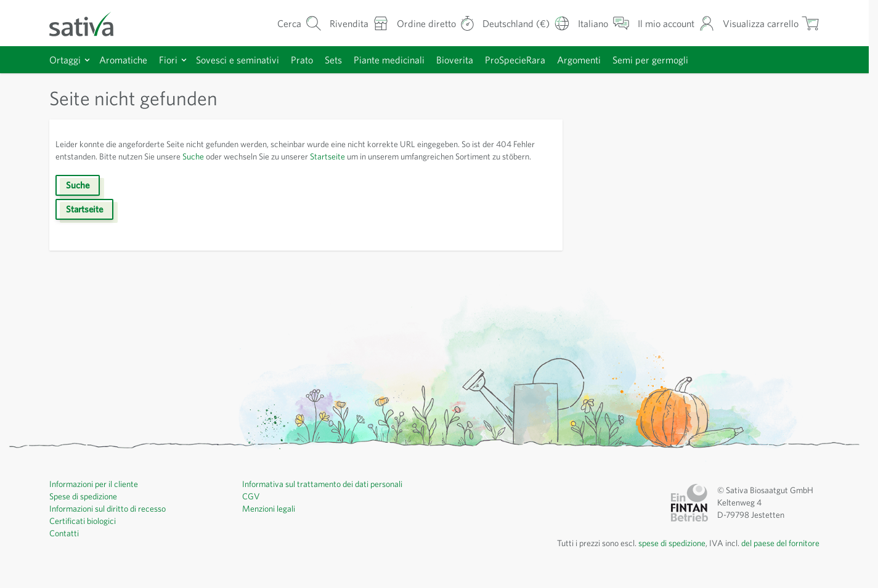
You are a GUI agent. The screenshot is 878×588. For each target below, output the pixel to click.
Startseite (382, 156)
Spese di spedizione (88, 509)
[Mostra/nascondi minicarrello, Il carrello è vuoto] (769, 23)
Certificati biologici (84, 533)
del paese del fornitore (777, 555)
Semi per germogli (678, 59)
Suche (234, 156)
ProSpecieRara (537, 59)
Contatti (64, 546)
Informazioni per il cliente (97, 496)
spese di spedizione (658, 555)
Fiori (171, 59)
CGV (251, 509)
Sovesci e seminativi (244, 59)
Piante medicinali (404, 59)
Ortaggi (65, 59)
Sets (346, 59)
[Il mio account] (670, 23)
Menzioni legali (271, 521)
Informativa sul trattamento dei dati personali (327, 496)
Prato (312, 59)
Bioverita (473, 59)
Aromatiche (125, 59)
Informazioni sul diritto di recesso (112, 521)
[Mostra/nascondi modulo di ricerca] (283, 23)
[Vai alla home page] (89, 23)
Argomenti (604, 59)
